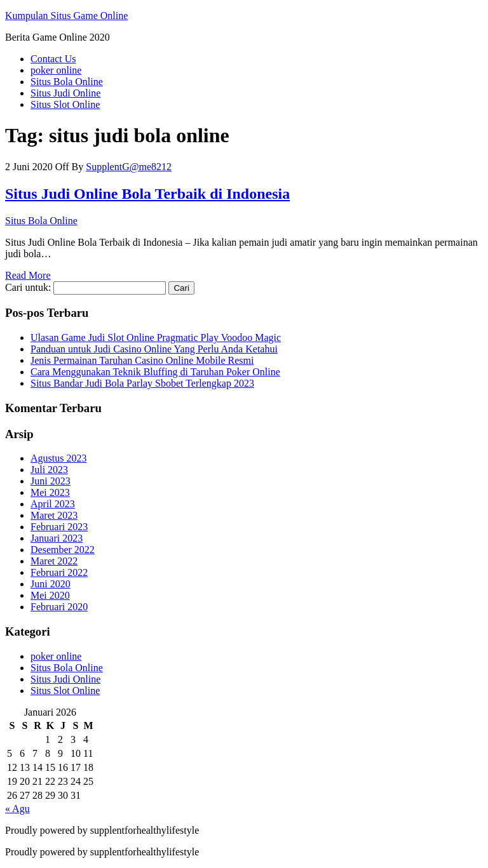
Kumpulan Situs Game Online (66, 16)
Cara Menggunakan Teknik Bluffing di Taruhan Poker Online (155, 372)
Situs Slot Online (65, 104)
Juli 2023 (49, 470)
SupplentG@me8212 (129, 167)
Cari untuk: (28, 287)
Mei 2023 (50, 492)
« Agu (17, 809)
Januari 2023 (57, 538)
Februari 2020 (59, 607)
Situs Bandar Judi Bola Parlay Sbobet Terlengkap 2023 (142, 383)
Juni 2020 (51, 584)
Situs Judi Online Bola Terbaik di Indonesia (147, 194)
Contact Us (53, 59)
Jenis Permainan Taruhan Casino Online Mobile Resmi (142, 360)
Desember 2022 (63, 550)
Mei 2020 (50, 595)
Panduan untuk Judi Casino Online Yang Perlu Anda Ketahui (154, 349)
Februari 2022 (59, 572)
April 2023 (53, 504)
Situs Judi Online (65, 93)
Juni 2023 (51, 481)
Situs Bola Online (67, 82)
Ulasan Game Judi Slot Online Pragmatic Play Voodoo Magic (156, 337)
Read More (28, 275)
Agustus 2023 (58, 458)
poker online (56, 70)
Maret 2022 (54, 561)
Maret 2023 (54, 515)
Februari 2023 (59, 527)
